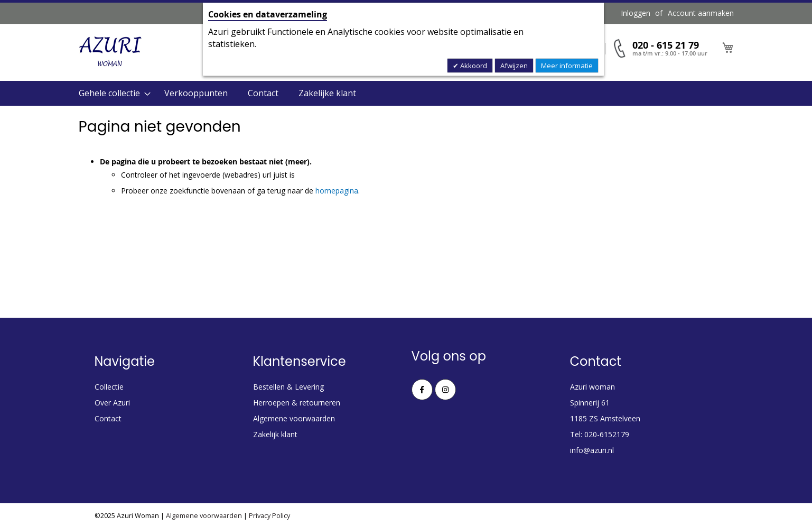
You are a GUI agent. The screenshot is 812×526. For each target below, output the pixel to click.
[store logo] (110, 52)
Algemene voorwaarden (294, 418)
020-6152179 (607, 434)
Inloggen (636, 13)
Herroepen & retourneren (297, 403)
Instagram (445, 390)
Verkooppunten (196, 93)
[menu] (406, 93)
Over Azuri (112, 403)
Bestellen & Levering (288, 387)
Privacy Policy (269, 516)
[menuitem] (111, 93)
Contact (263, 93)
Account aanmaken (701, 13)
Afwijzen (514, 66)
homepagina (337, 191)
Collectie (109, 387)
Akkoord (473, 66)
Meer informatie (567, 66)
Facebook (422, 390)
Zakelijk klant (275, 434)
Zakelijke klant (327, 93)
